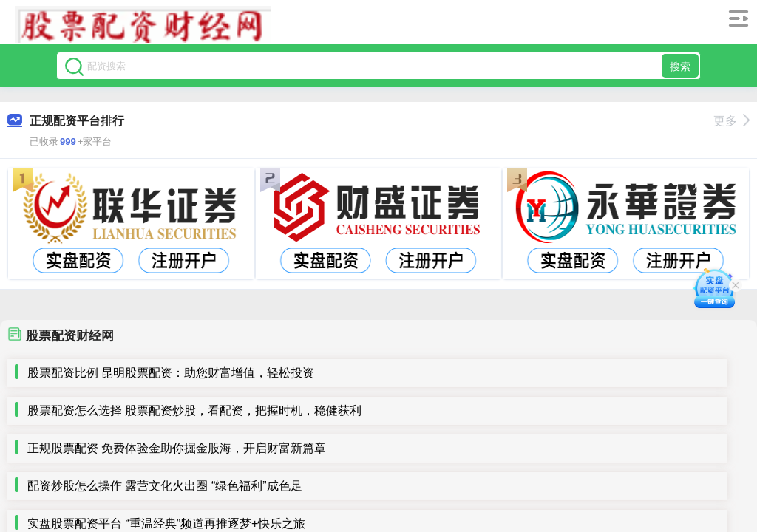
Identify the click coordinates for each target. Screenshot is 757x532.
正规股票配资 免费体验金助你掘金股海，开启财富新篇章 (177, 448)
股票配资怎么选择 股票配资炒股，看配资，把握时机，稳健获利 (194, 410)
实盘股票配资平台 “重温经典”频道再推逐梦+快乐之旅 (166, 524)
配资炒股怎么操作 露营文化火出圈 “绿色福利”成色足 (165, 486)
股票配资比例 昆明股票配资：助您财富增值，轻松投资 (171, 373)
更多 (731, 121)
